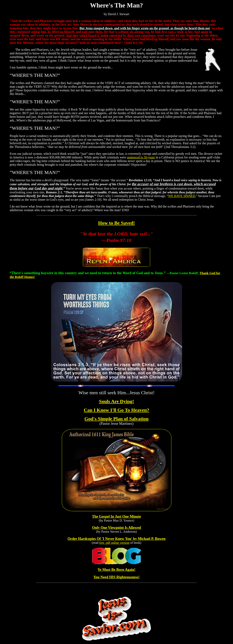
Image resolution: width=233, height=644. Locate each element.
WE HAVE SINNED (182, 196)
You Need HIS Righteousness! (116, 577)
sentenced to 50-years (141, 157)
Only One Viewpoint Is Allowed (116, 528)
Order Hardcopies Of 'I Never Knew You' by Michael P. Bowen (116, 539)
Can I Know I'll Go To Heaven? (116, 410)
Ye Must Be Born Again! (116, 570)
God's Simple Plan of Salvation (116, 419)
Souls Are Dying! (116, 401)
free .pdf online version (114, 543)
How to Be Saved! (117, 223)
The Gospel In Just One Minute (116, 516)
